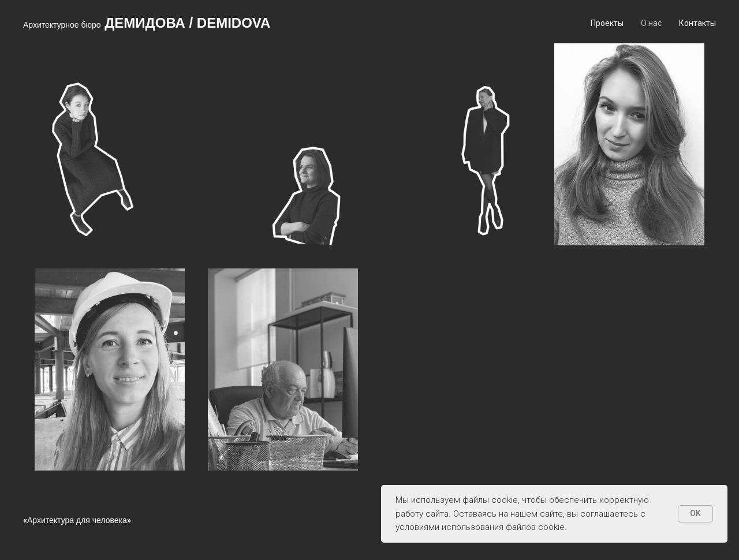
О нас (651, 23)
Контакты (697, 23)
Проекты (607, 23)
